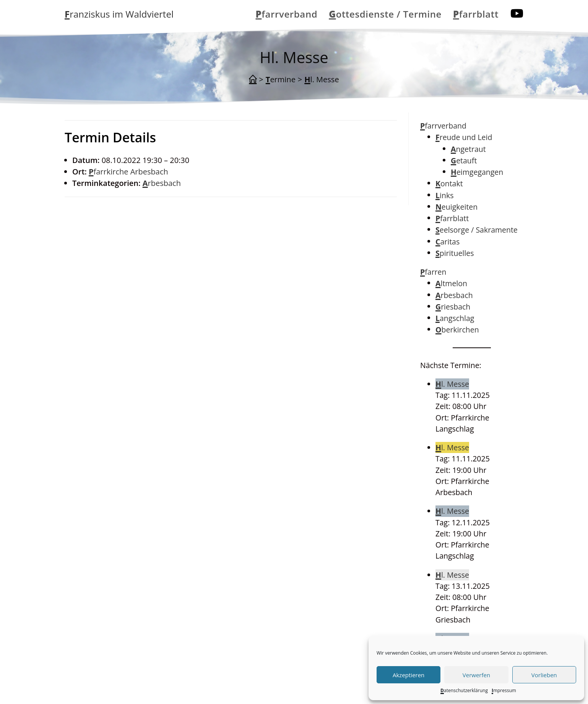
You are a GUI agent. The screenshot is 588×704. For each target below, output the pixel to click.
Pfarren (433, 272)
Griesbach (453, 307)
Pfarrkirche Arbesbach (128, 172)
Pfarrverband (443, 126)
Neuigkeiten (456, 207)
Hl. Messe (322, 79)
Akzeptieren (409, 675)
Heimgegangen (477, 172)
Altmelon (451, 283)
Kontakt (449, 183)
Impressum (504, 690)
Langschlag (455, 318)
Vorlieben (544, 675)
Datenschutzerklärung (464, 690)
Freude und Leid (464, 137)
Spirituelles (455, 253)
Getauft (464, 161)
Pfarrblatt (452, 218)
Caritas (447, 242)
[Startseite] (253, 80)
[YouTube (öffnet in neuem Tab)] (517, 13)
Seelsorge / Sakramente (477, 230)
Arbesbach (162, 183)
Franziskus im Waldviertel (119, 14)
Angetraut (468, 149)
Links (444, 195)
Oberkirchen (457, 330)
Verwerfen (476, 675)
